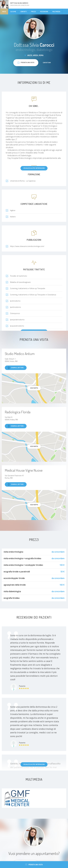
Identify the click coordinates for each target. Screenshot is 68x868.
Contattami (47, 63)
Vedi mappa (34, 388)
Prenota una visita (34, 865)
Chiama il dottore (16, 368)
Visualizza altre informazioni (34, 168)
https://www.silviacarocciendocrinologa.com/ (27, 246)
